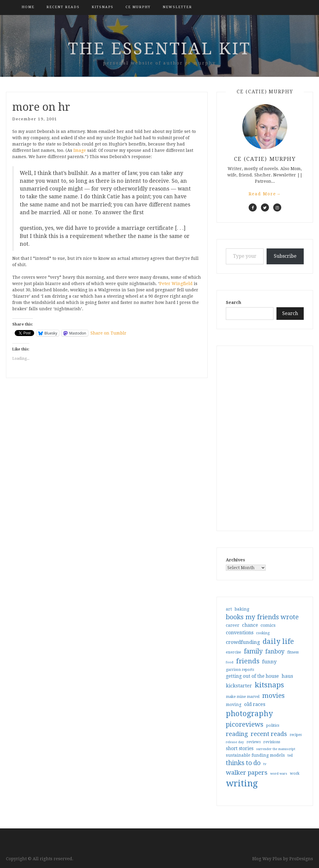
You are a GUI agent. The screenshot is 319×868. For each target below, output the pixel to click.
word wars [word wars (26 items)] (279, 774)
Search (233, 302)
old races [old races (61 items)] (255, 704)
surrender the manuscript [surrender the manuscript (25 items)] (276, 749)
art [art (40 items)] (229, 609)
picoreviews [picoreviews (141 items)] (245, 724)
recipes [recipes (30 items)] (296, 735)
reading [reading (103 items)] (237, 734)
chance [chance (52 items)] (250, 625)
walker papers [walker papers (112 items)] (247, 773)
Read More (265, 194)
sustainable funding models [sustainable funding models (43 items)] (255, 755)
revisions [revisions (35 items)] (272, 742)
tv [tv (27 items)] (265, 764)
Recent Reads (63, 7)
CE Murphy (138, 7)
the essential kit (159, 49)
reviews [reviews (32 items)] (254, 742)
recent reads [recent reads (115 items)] (269, 734)
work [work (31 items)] (295, 773)
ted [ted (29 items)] (290, 755)
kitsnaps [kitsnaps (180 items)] (269, 685)
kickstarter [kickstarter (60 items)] (239, 686)
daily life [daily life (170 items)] (278, 641)
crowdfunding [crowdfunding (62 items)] (243, 642)
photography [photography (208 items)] (249, 714)
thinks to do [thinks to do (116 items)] (243, 763)
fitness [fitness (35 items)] (293, 652)
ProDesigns (301, 859)
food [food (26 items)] (230, 662)
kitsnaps (103, 7)
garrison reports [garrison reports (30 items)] (240, 670)
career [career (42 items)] (233, 625)
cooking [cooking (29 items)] (263, 633)
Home (28, 7)
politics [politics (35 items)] (273, 725)
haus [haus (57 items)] (287, 676)
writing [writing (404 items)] (242, 783)
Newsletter (177, 7)
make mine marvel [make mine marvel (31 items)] (243, 697)
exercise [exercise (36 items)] (233, 652)
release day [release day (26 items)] (235, 742)
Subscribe (285, 256)
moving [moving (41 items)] (234, 704)
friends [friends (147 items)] (248, 661)
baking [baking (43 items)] (242, 609)
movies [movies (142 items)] (273, 695)
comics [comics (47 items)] (268, 625)
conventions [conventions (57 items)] (240, 633)
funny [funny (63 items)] (269, 662)
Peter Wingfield (176, 284)
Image (80, 150)
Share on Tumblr (108, 333)
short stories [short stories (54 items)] (240, 748)
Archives (235, 560)
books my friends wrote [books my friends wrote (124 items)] (262, 617)
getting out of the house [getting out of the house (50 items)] (252, 676)
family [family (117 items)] (253, 651)
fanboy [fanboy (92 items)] (275, 652)
